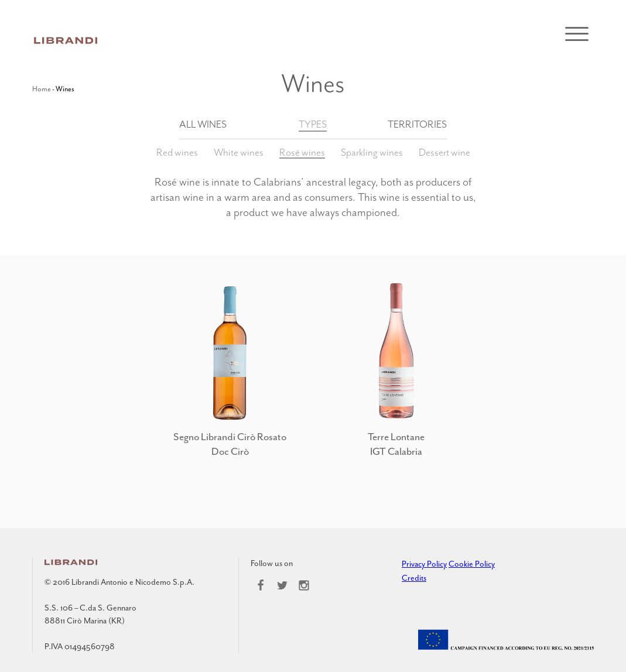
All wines (203, 124)
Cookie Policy (472, 564)
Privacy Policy (424, 564)
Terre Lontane (396, 437)
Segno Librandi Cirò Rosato (230, 437)
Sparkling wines (372, 152)
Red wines (177, 152)
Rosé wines (302, 152)
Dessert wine (444, 152)
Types (313, 124)
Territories (417, 124)
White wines (239, 152)
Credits (414, 578)
